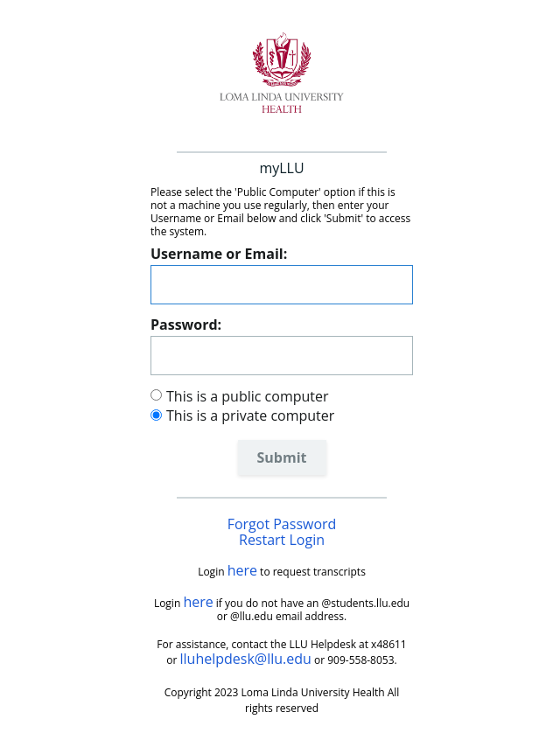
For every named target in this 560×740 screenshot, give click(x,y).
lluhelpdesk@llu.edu (246, 659)
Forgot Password (282, 524)
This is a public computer (248, 396)
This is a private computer (250, 415)
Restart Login (282, 540)
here (242, 570)
